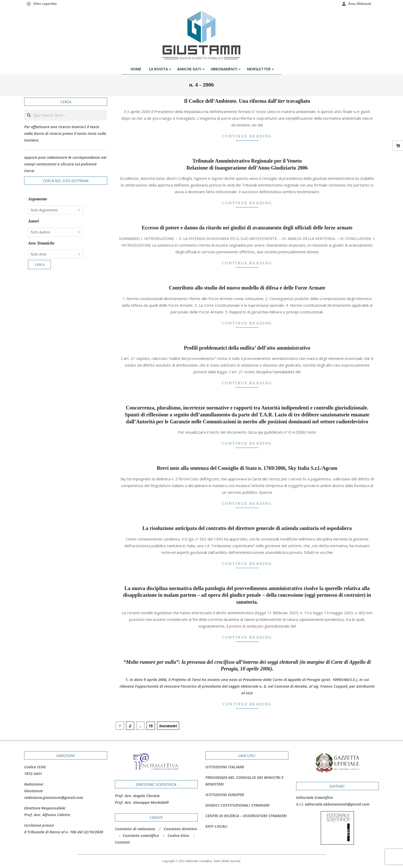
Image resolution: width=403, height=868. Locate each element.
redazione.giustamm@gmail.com (54, 797)
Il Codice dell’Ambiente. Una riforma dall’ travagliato (247, 101)
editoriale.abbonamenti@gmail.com (337, 804)
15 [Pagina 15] (151, 726)
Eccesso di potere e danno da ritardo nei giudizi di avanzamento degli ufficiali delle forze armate (247, 228)
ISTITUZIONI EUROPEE (225, 795)
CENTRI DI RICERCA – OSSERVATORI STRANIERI (246, 816)
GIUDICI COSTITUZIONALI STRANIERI (237, 805)
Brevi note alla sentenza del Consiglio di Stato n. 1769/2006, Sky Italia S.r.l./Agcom (247, 468)
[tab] (247, 781)
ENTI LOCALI (216, 826)
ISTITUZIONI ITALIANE (225, 767)
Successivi (168, 726)
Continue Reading (247, 136)
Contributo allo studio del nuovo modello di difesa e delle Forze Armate (247, 288)
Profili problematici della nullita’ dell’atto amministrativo (247, 348)
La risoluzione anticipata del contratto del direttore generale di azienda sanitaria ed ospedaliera (247, 528)
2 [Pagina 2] (130, 726)
